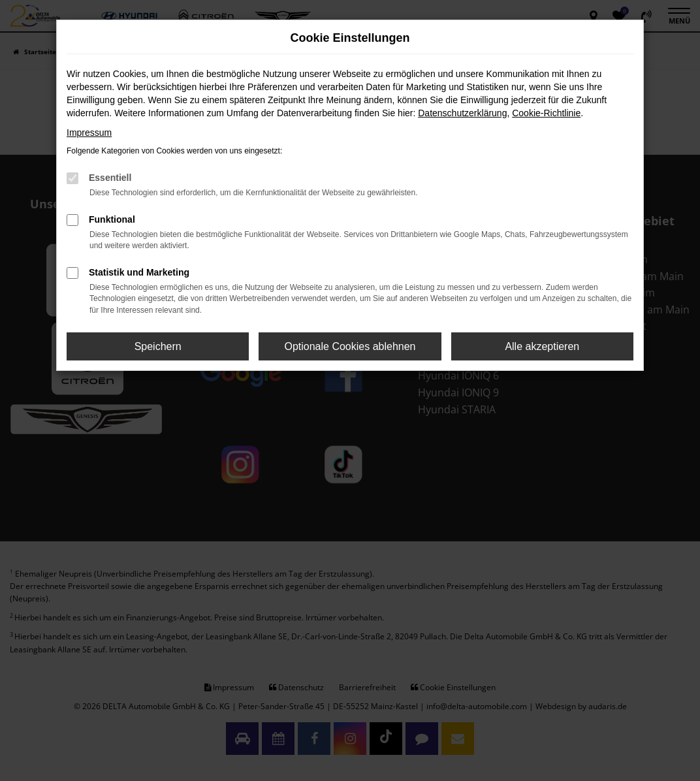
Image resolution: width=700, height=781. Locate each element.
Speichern (158, 346)
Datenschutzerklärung (462, 113)
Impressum (89, 133)
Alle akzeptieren (542, 346)
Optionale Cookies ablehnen (350, 346)
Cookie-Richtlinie (546, 113)
